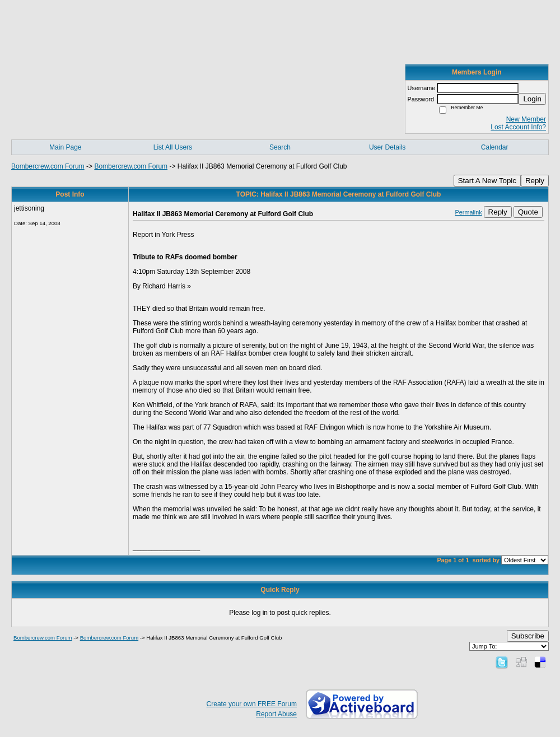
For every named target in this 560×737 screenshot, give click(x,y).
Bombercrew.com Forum (48, 166)
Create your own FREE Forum (252, 704)
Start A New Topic (487, 181)
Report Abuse (276, 714)
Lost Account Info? (518, 127)
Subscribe (528, 636)
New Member (526, 119)
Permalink (469, 212)
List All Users (173, 147)
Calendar (495, 147)
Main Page (65, 147)
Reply (535, 181)
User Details (387, 147)
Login (532, 99)
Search (280, 147)
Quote (528, 212)
